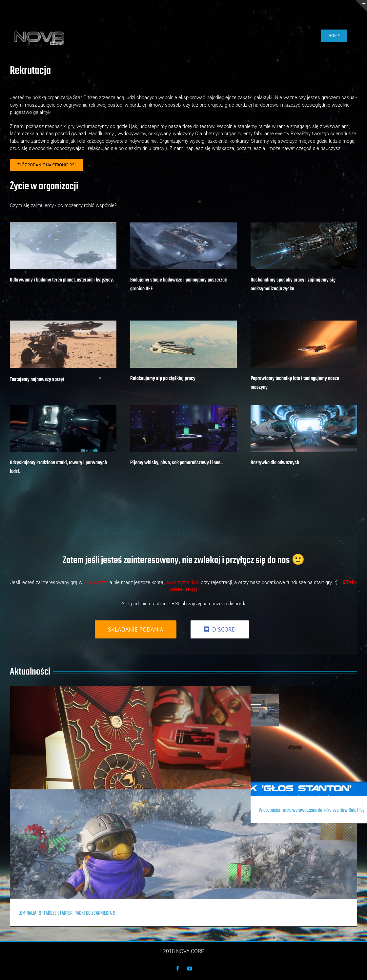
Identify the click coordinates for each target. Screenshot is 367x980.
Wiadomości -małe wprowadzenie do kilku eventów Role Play (312, 810)
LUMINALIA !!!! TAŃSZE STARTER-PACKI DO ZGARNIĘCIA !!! (68, 913)
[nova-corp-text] (39, 31)
